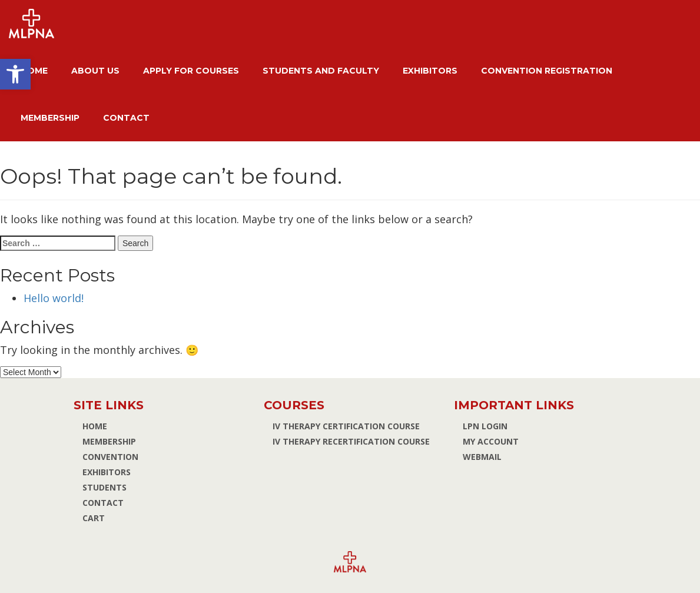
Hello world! (54, 298)
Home (34, 71)
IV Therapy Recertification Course (351, 441)
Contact (126, 118)
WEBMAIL (482, 457)
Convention (110, 457)
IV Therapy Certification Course (346, 426)
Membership (50, 118)
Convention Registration (547, 71)
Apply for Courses (191, 71)
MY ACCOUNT (491, 441)
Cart (94, 518)
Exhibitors (430, 71)
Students (104, 487)
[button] (15, 74)
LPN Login (485, 426)
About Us (95, 71)
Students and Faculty (321, 71)
